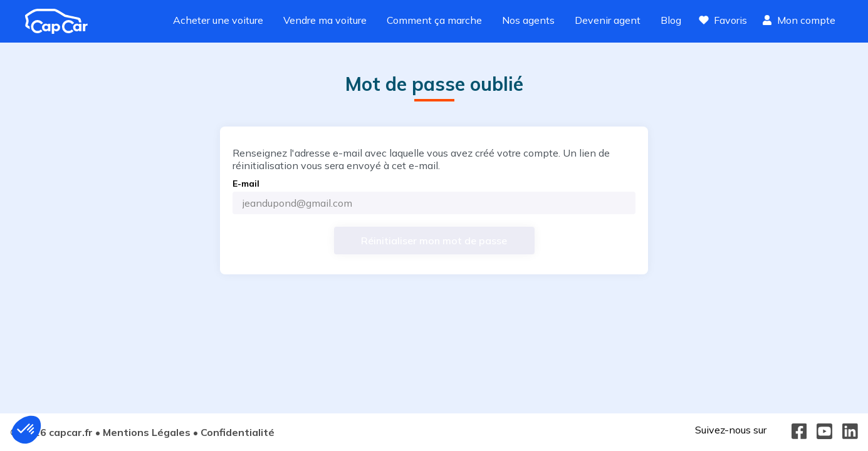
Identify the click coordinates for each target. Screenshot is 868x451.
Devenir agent (608, 20)
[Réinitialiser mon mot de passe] (434, 241)
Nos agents (528, 20)
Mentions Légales (147, 432)
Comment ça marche (434, 20)
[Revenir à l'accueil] (61, 21)
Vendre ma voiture (325, 20)
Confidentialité (238, 432)
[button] (26, 430)
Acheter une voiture (218, 20)
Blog (671, 20)
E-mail (246, 184)
